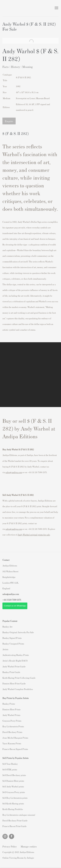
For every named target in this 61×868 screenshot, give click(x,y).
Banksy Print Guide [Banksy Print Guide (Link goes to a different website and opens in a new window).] (11, 672)
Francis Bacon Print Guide (14, 826)
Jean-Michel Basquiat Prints (15, 738)
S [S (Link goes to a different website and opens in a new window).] (3, 764)
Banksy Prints (9, 704)
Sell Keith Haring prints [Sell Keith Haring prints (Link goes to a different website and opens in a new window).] (13, 803)
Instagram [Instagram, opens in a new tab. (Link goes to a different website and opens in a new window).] (5, 836)
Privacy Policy (10, 846)
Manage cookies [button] (29, 846)
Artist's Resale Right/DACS (15, 661)
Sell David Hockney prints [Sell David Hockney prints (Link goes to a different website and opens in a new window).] (14, 775)
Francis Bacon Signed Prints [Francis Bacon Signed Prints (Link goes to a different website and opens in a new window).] (15, 749)
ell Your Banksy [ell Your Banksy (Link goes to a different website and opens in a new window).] (11, 764)
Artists (5, 649)
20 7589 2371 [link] (15, 600)
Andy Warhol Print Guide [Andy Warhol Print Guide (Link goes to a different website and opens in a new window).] (14, 666)
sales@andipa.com (14, 472)
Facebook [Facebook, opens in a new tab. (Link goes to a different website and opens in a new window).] (12, 836)
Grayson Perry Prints (12, 721)
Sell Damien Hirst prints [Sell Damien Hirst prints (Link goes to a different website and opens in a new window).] (13, 781)
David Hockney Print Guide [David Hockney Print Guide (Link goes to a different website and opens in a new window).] (15, 820)
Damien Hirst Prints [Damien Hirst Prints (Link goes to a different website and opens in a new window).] (11, 709)
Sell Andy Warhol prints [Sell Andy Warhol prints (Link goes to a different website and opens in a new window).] (13, 786)
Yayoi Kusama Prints (12, 743)
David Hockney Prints (12, 732)
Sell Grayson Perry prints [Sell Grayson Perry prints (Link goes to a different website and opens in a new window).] (14, 792)
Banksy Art (7, 627)
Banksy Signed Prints (12, 638)
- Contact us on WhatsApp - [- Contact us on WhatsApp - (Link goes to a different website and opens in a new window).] (15, 606)
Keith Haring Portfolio (13, 809)
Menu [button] (56, 8)
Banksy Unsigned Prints (13, 644)
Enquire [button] (9, 121)
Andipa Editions (14, 8)
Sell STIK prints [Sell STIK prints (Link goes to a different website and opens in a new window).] (10, 769)
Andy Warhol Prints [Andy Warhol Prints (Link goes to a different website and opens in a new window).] (11, 715)
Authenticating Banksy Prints (16, 655)
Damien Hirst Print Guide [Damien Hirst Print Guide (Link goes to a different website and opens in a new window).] (14, 683)
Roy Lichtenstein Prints (13, 726)
